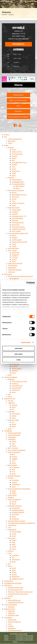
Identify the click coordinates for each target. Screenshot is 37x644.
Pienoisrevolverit (18, 227)
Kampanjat (8, 581)
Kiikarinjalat (12, 465)
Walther (15, 371)
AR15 (13, 545)
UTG (13, 461)
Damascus (16, 414)
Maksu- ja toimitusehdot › (18, 100)
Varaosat (12, 538)
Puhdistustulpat (18, 512)
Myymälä (11, 141)
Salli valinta (18, 354)
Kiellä (18, 360)
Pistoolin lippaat (14, 500)
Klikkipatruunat (18, 579)
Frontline (15, 480)
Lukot (14, 244)
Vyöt (10, 553)
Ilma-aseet (16, 231)
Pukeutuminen (10, 399)
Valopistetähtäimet (16, 603)
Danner (15, 405)
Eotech (14, 367)
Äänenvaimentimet (19, 242)
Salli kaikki (18, 348)
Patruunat (8, 274)
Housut (11, 401)
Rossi (14, 150)
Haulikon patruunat (15, 588)
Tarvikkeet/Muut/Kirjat (13, 583)
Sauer (14, 169)
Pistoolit (15, 221)
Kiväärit (11, 148)
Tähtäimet (12, 525)
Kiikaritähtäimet (14, 600)
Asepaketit (12, 268)
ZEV (9, 564)
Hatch (14, 416)
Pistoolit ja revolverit (16, 191)
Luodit (10, 596)
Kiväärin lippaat (14, 476)
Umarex (15, 257)
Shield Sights (17, 369)
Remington (20, 186)
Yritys (10, 143)
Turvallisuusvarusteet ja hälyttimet (22, 523)
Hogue (14, 457)
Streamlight (16, 532)
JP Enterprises (17, 154)
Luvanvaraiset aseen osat (18, 233)
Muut (14, 176)
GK (13, 409)
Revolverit (16, 225)
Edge (14, 491)
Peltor (14, 493)
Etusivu (7, 135)
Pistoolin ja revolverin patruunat (20, 276)
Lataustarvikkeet (10, 377)
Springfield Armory (19, 163)
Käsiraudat (12, 495)
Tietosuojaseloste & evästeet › (18, 117)
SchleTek (15, 519)
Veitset (11, 551)
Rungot (15, 238)
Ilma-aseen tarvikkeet (17, 450)
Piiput (14, 236)
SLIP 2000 (15, 515)
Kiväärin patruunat (15, 590)
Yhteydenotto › (19, 44)
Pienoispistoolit (18, 223)
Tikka (14, 173)
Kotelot (11, 478)
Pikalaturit (16, 577)
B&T (13, 160)
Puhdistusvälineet (15, 506)
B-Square (15, 467)
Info (5, 137)
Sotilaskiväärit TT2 (19, 216)
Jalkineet (11, 403)
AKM (13, 542)
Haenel (14, 156)
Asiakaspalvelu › (18, 95)
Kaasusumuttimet (15, 263)
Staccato (15, 197)
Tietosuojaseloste (15, 139)
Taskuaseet (16, 210)
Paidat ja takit (13, 420)
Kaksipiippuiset (18, 182)
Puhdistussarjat (18, 510)
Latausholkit (16, 388)
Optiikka (7, 598)
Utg (13, 444)
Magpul (15, 459)
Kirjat (14, 568)
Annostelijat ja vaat (19, 382)
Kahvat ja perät (14, 452)
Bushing (15, 384)
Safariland (16, 485)
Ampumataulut (14, 435)
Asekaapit (12, 437)
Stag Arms (16, 171)
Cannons (11, 272)
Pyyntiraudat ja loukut (16, 521)
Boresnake (16, 508)
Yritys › (18, 106)
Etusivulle (4, 15)
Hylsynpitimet (17, 386)
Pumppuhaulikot (18, 184)
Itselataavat (17, 180)
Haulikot (11, 178)
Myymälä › (18, 111)
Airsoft (14, 259)
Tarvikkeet (8, 431)
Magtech (15, 255)
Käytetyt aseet (14, 208)
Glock (14, 199)
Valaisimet (12, 530)
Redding (11, 379)
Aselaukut (12, 439)
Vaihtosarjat (17, 240)
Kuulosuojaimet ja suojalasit (19, 489)
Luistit (14, 246)
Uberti (14, 158)
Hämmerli (16, 253)
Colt (13, 167)
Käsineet (11, 412)
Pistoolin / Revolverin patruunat (20, 592)
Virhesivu (11, 15)
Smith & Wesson (18, 203)
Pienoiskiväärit (17, 218)
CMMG (14, 165)
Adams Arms (17, 152)
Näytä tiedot (26, 342)
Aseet (6, 145)
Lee (9, 394)
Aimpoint (15, 364)
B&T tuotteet (13, 448)
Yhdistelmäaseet (18, 229)
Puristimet (16, 390)
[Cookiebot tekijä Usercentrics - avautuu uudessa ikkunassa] (26, 283)
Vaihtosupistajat (14, 433)
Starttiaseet (13, 266)
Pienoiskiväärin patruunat (18, 594)
